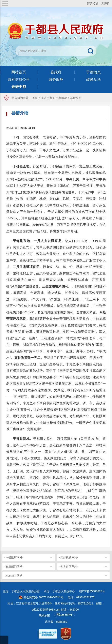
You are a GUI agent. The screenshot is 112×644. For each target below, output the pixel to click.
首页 (35, 98)
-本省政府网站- (14, 557)
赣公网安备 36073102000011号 (44, 597)
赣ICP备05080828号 (92, 591)
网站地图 (44, 616)
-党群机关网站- (69, 557)
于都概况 (61, 98)
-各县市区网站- (69, 567)
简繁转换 (93, 3)
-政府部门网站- (14, 567)
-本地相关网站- (14, 576)
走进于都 (47, 98)
